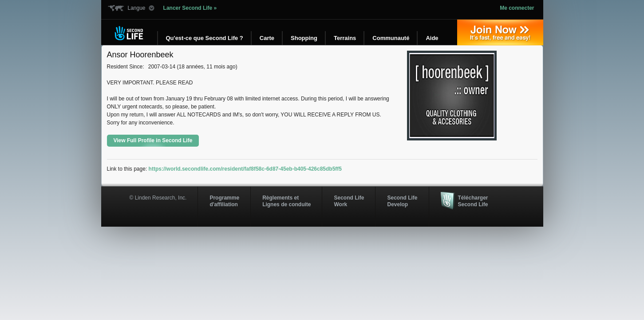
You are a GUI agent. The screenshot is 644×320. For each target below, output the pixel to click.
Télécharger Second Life (473, 201)
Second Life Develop (402, 201)
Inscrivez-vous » (500, 32)
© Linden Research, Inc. (158, 198)
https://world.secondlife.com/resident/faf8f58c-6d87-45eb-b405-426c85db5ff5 (245, 169)
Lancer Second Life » (190, 8)
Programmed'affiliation (224, 201)
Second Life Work (349, 201)
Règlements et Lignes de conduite (286, 201)
